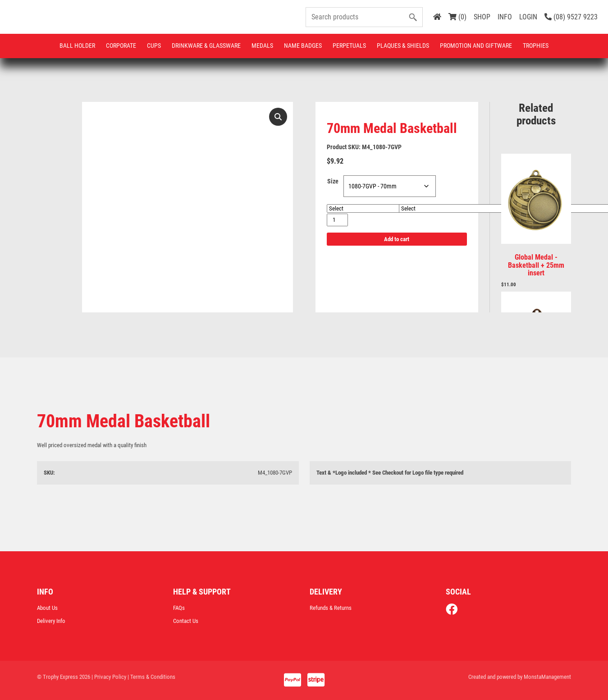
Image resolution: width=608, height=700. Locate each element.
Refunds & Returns (331, 608)
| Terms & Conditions (151, 677)
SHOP (482, 17)
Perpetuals (349, 46)
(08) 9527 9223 (571, 17)
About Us (47, 608)
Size (333, 181)
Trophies (536, 46)
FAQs (179, 608)
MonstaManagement (547, 677)
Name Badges (303, 46)
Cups (154, 46)
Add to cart (397, 239)
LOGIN (528, 17)
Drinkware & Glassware (206, 46)
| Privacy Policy (109, 677)
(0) (457, 17)
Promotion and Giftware (476, 46)
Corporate (121, 46)
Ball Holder (77, 46)
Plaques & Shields (403, 46)
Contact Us (186, 621)
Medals (262, 46)
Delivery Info (51, 621)
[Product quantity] (337, 220)
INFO (505, 17)
